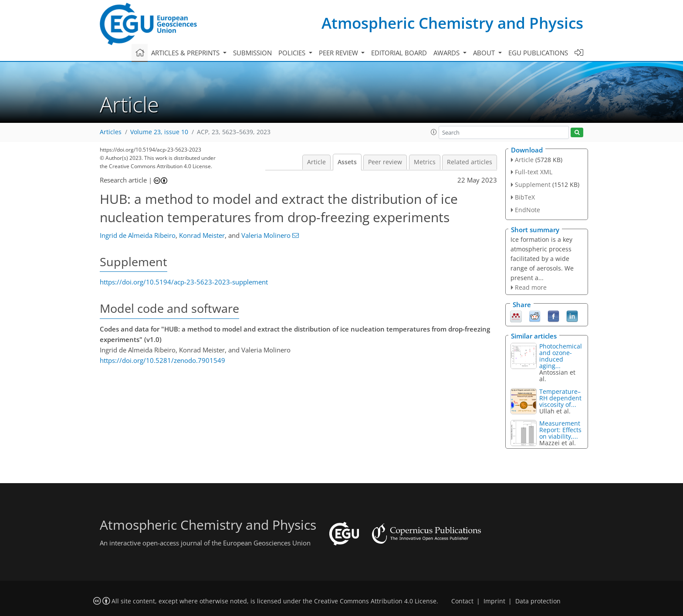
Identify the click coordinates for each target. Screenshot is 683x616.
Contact (462, 601)
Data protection (538, 601)
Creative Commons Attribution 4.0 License (375, 601)
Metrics (425, 162)
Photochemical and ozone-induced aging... (561, 356)
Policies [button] (293, 53)
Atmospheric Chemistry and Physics (452, 23)
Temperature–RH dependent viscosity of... (560, 398)
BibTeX (525, 197)
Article (316, 162)
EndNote (527, 210)
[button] (434, 132)
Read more (531, 287)
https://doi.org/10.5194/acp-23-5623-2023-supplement (184, 282)
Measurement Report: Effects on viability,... (560, 430)
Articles (111, 132)
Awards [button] (447, 53)
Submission (252, 53)
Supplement (533, 184)
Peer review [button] (339, 53)
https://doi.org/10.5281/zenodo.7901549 (162, 360)
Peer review (385, 162)
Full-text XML (534, 172)
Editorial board (399, 53)
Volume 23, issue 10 (159, 132)
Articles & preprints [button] (186, 53)
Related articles (470, 162)
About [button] (485, 53)
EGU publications (538, 53)
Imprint (494, 601)
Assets (347, 162)
